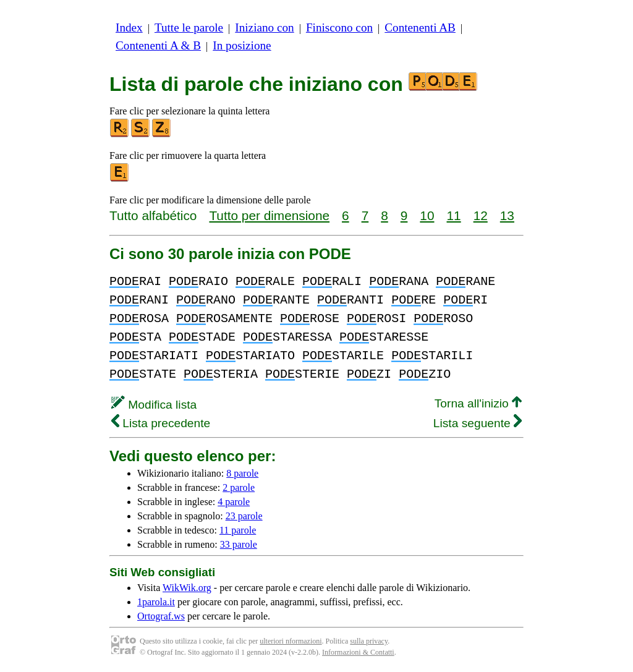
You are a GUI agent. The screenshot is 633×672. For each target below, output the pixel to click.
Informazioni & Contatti (358, 652)
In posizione (242, 45)
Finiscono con (339, 28)
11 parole (238, 530)
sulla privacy (369, 641)
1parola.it (156, 602)
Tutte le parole (189, 28)
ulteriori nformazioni (291, 641)
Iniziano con (264, 28)
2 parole (239, 487)
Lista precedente (161, 423)
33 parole (239, 544)
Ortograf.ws (161, 616)
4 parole (234, 502)
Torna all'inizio (478, 403)
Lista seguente (478, 423)
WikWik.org (187, 588)
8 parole (242, 473)
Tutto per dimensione (269, 215)
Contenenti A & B (158, 45)
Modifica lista (154, 405)
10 (427, 215)
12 (481, 215)
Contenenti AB (420, 28)
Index (129, 28)
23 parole (244, 516)
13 (507, 215)
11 (454, 215)
